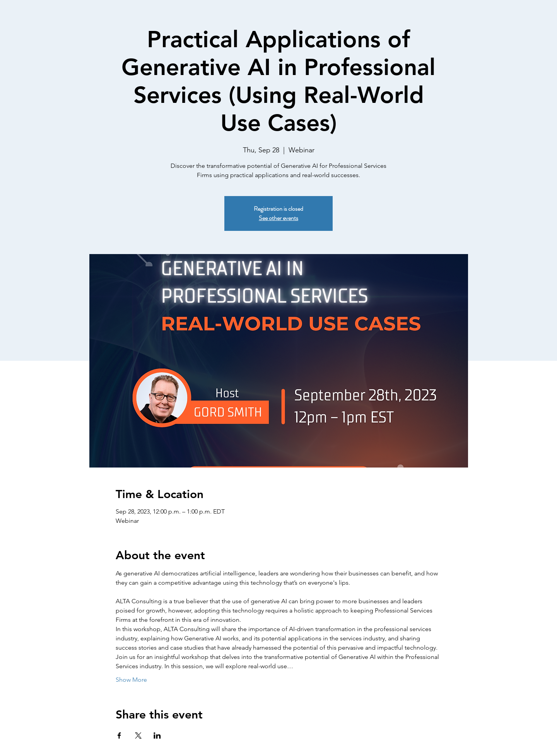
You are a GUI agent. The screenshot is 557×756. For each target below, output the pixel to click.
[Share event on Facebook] (119, 736)
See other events (278, 218)
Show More (131, 680)
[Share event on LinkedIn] (157, 736)
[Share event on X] (138, 736)
